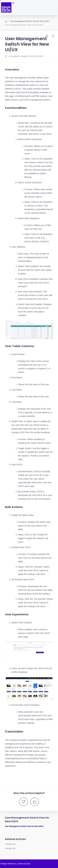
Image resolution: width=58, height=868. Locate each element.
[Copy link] (53, 36)
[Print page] (47, 36)
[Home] (7, 8)
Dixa (28, 864)
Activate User (10, 844)
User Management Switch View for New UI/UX (30, 21)
